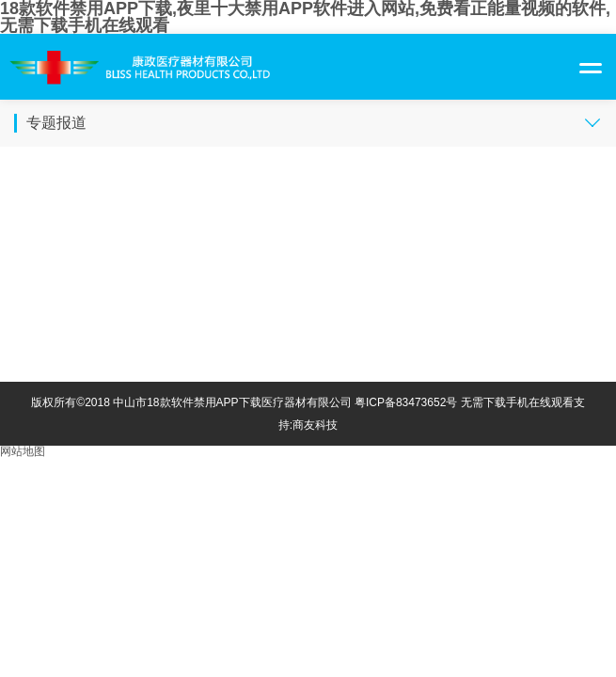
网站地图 (23, 451)
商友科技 (315, 425)
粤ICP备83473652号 (406, 402)
